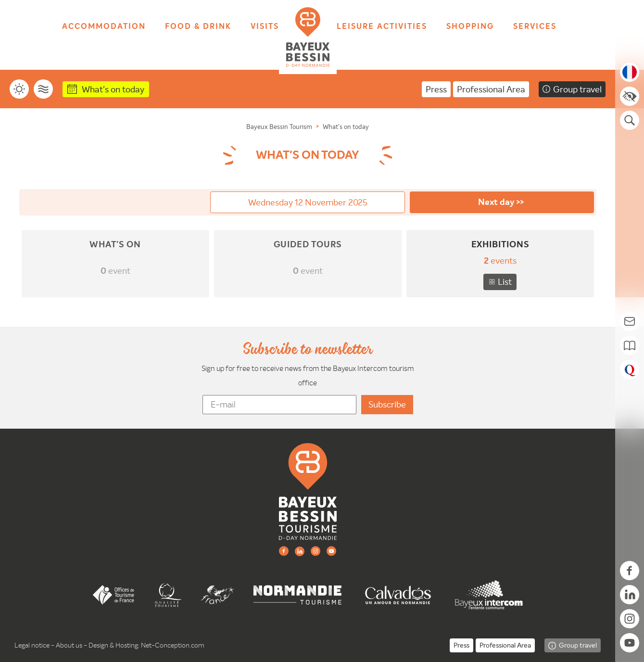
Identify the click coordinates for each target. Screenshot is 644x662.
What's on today (113, 89)
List (505, 282)
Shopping (470, 27)
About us (69, 645)
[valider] (387, 405)
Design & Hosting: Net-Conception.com (146, 645)
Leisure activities (382, 27)
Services (535, 27)
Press (436, 89)
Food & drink (198, 27)
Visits (265, 27)
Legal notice (32, 645)
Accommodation (104, 27)
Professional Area (491, 89)
